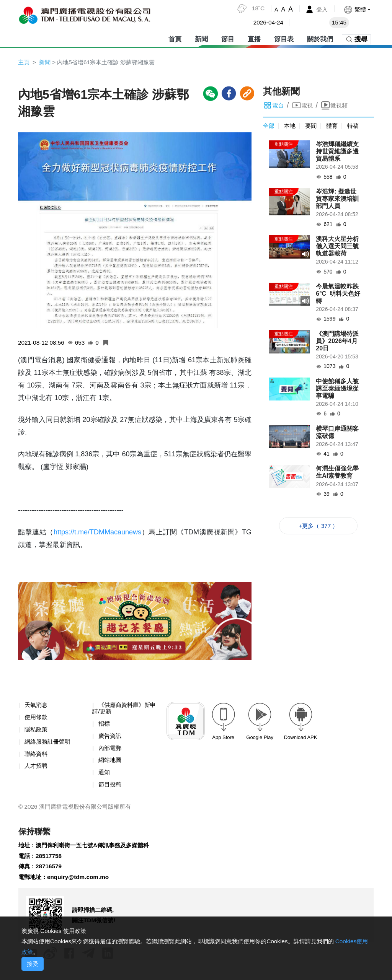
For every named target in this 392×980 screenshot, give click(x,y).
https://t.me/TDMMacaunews (97, 533)
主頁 (24, 62)
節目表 (284, 38)
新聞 (201, 38)
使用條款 (37, 719)
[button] (357, 9)
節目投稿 (111, 788)
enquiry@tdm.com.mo (81, 882)
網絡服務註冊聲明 (49, 743)
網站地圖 (111, 763)
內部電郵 (111, 750)
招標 (105, 725)
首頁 (175, 38)
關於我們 (320, 38)
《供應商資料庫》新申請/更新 (126, 710)
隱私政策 (37, 731)
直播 (254, 38)
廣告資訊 (111, 738)
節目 (228, 38)
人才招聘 (37, 769)
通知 (105, 775)
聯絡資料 (37, 756)
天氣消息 (37, 706)
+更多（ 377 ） (319, 527)
